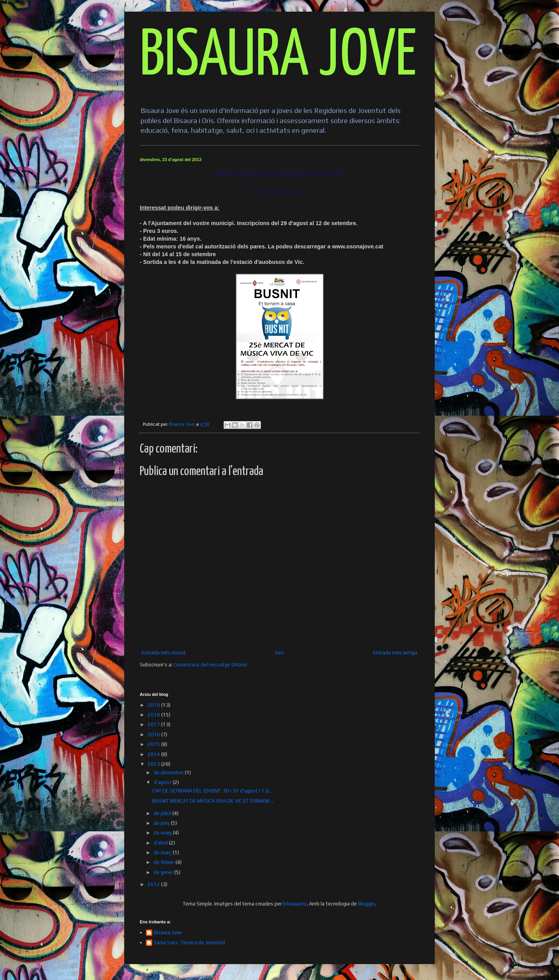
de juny (162, 823)
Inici (279, 653)
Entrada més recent (164, 653)
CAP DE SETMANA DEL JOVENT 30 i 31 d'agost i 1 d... (212, 791)
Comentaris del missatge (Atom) (210, 665)
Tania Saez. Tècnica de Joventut (190, 943)
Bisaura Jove (168, 932)
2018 (154, 715)
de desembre (169, 773)
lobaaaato (295, 904)
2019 (154, 705)
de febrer (165, 862)
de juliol (163, 813)
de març (163, 853)
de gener (164, 872)
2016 (154, 735)
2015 (154, 744)
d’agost (163, 782)
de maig (163, 833)
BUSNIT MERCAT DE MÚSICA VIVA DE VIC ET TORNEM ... (213, 801)
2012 (154, 884)
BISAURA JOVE (278, 57)
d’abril (161, 843)
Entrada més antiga (395, 653)
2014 (154, 754)
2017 (154, 724)
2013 (154, 764)
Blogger (366, 904)
